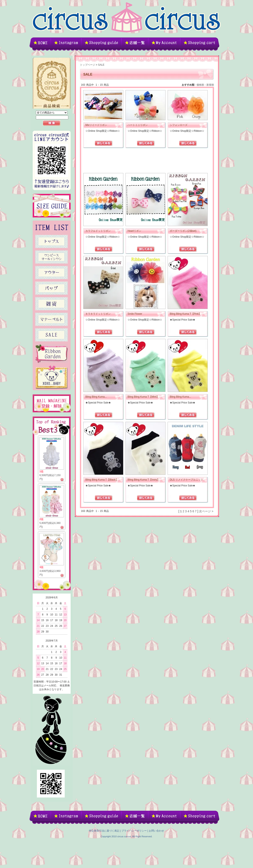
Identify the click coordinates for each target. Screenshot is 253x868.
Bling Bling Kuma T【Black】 (102, 480)
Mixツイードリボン (96, 125)
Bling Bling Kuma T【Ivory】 (144, 480)
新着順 (210, 85)
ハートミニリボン (138, 125)
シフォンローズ (179, 125)
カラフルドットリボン (98, 231)
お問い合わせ (156, 831)
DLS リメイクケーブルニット (186, 480)
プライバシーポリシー (134, 831)
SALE (101, 65)
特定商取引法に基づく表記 (104, 831)
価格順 (200, 85)
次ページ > (206, 511)
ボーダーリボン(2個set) (183, 231)
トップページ (87, 65)
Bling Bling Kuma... (96, 397)
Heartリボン (134, 231)
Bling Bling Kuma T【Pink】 (185, 314)
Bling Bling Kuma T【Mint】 (143, 397)
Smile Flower (135, 314)
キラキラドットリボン (98, 314)
